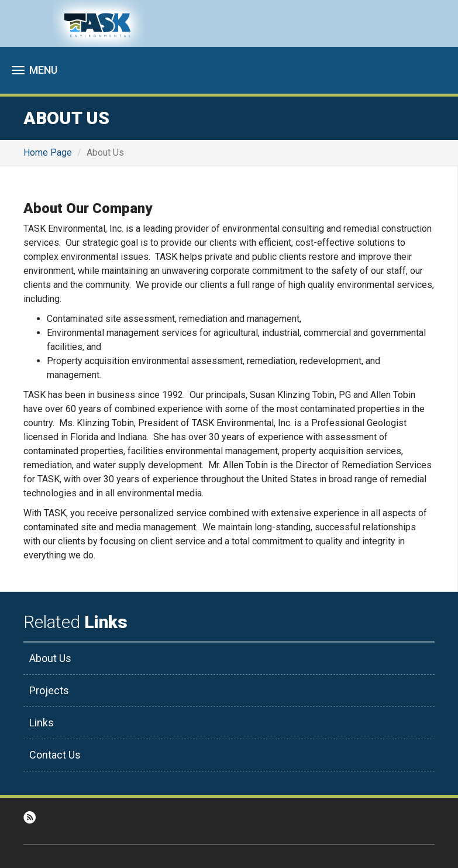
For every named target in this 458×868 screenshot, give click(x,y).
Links (42, 723)
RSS (30, 817)
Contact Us (55, 755)
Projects (49, 690)
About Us (50, 658)
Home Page (48, 152)
